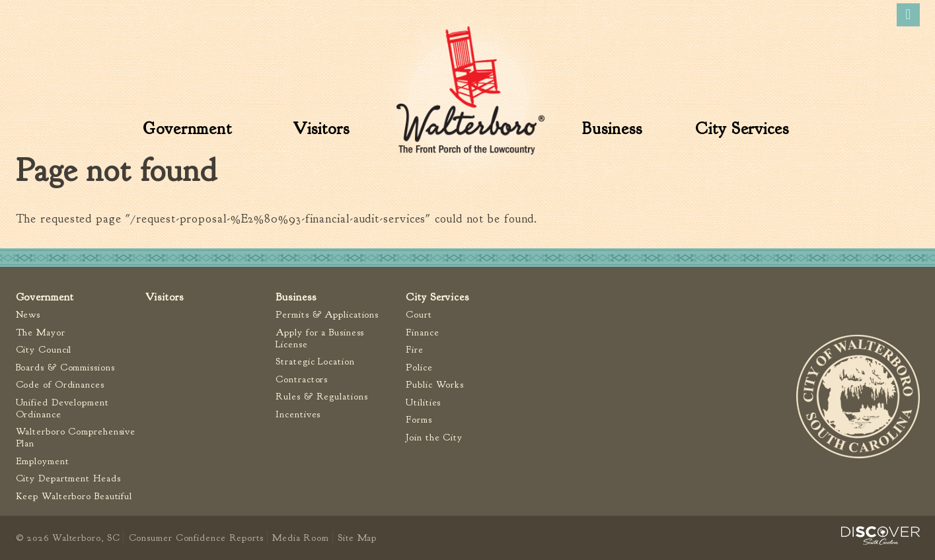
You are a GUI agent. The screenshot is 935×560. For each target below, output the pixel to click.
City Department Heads (68, 478)
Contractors (302, 379)
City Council (44, 350)
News (28, 315)
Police (419, 367)
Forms (419, 420)
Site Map (357, 538)
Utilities (423, 402)
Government (187, 129)
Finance (422, 332)
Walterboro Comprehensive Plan (76, 437)
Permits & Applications (327, 315)
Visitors (321, 129)
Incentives (298, 414)
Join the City (434, 437)
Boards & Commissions (65, 367)
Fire (415, 350)
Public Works (435, 385)
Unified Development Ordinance (62, 408)
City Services (742, 129)
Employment (43, 461)
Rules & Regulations (321, 397)
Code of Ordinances (60, 385)
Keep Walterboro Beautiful (74, 496)
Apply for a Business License (320, 338)
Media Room (301, 538)
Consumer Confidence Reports (196, 538)
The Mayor (41, 332)
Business (612, 129)
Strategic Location (315, 362)
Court (419, 315)
